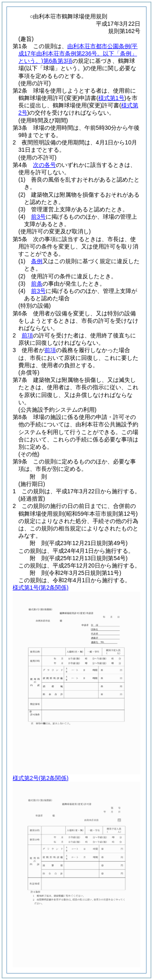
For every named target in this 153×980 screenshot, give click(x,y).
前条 (37, 284)
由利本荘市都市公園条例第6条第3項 (78, 53)
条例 (37, 261)
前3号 (38, 217)
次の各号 (44, 165)
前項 (27, 335)
